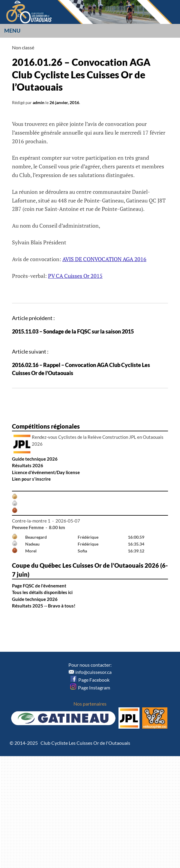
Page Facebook (90, 680)
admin (39, 102)
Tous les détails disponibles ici (42, 592)
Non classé (23, 47)
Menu (12, 31)
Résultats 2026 (28, 465)
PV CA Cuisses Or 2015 (75, 276)
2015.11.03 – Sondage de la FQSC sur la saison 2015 (73, 331)
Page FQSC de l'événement (39, 586)
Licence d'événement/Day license (46, 472)
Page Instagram (90, 687)
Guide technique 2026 (35, 459)
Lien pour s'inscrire (31, 479)
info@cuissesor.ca (93, 672)
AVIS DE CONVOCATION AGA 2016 (104, 259)
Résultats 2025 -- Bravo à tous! (44, 606)
